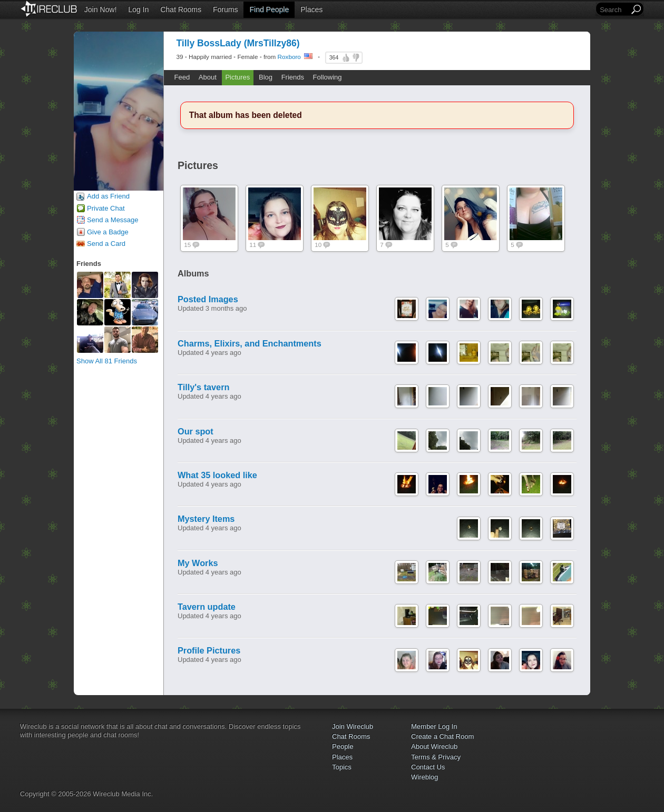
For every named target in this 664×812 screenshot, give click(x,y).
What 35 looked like (217, 475)
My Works (198, 563)
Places (311, 9)
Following (328, 77)
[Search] (613, 10)
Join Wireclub (353, 726)
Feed (182, 77)
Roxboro (289, 57)
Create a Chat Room (442, 736)
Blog (266, 77)
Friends (293, 77)
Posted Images (208, 299)
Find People (269, 9)
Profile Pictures (209, 650)
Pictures (237, 77)
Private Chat (106, 208)
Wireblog (424, 777)
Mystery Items (206, 519)
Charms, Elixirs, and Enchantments (250, 343)
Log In (138, 9)
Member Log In (434, 726)
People (343, 746)
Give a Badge (108, 232)
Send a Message (113, 220)
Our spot (196, 431)
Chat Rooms (181, 9)
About (208, 77)
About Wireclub (434, 746)
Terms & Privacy (436, 757)
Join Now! (100, 9)
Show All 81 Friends (107, 361)
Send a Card (106, 244)
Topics (342, 767)
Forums (225, 9)
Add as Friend (108, 196)
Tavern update (207, 607)
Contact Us (428, 767)
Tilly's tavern (203, 387)
